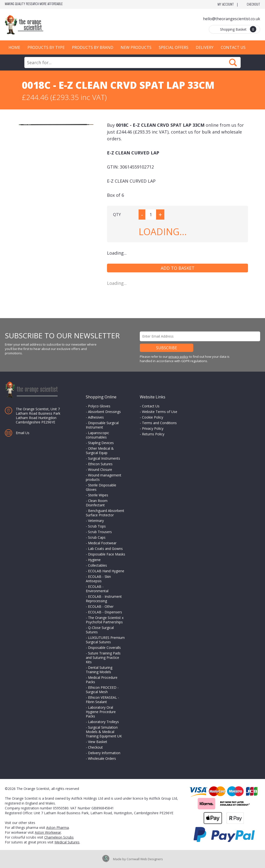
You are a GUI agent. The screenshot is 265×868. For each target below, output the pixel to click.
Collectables (97, 565)
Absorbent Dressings (104, 412)
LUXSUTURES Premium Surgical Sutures (105, 640)
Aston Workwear (48, 832)
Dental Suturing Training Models (99, 670)
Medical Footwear (102, 543)
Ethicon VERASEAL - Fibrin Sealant (102, 700)
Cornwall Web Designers (145, 859)
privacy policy (178, 357)
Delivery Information (104, 753)
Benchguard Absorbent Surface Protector (105, 513)
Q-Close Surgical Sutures (100, 630)
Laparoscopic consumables (97, 435)
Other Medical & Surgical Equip (100, 451)
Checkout (253, 5)
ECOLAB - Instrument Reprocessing (104, 599)
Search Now (233, 63)
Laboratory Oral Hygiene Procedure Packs (101, 712)
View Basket (98, 742)
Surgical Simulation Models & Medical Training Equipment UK (104, 732)
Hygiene (94, 560)
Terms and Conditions (159, 423)
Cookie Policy (153, 417)
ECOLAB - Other (101, 606)
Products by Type (46, 47)
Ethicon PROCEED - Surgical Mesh (102, 690)
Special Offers (174, 47)
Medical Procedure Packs (102, 680)
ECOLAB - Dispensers (105, 612)
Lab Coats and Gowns (105, 549)
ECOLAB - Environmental (97, 589)
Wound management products (104, 477)
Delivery (205, 47)
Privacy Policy (153, 428)
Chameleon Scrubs (59, 837)
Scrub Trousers (100, 532)
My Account (226, 5)
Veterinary (96, 521)
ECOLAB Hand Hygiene (106, 571)
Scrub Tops (97, 526)
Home (14, 47)
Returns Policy (153, 434)
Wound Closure (100, 470)
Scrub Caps (97, 537)
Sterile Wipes (98, 495)
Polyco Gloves (99, 406)
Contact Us (233, 47)
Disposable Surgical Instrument (102, 425)
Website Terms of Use (160, 412)
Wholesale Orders (102, 758)
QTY (117, 215)
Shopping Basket (238, 29)
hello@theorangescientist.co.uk (232, 19)
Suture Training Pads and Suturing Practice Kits (103, 658)
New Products (136, 47)
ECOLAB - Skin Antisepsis (98, 579)
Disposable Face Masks (107, 554)
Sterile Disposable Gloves (101, 487)
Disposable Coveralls (104, 648)
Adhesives (96, 417)
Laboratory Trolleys (103, 722)
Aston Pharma (57, 828)
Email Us (23, 433)
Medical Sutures (67, 842)
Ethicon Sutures (100, 464)
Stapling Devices (101, 443)
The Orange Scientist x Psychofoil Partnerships (105, 620)
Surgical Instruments (104, 458)
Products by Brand (93, 47)
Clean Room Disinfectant (97, 503)
